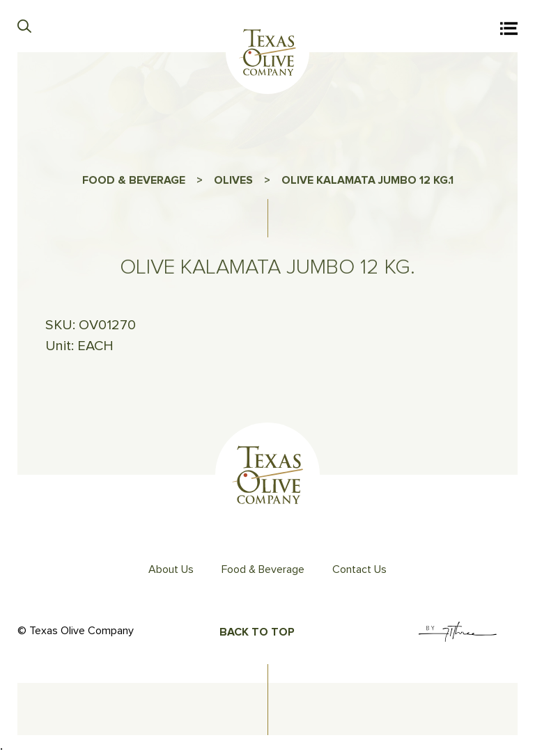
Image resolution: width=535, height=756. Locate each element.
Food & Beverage (263, 569)
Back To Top (257, 632)
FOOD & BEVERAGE (134, 183)
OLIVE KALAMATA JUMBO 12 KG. (365, 183)
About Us (171, 569)
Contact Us (359, 569)
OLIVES (233, 183)
